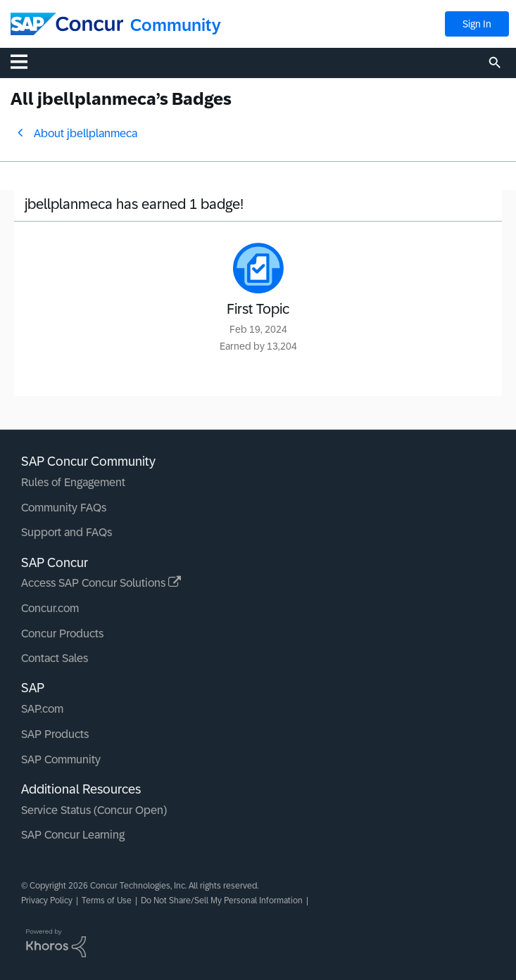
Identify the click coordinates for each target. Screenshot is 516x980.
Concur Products (62, 634)
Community (176, 25)
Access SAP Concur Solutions (101, 583)
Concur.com (50, 608)
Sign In (477, 24)
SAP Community (61, 759)
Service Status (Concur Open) (94, 810)
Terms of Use (107, 901)
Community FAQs (64, 508)
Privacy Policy (47, 901)
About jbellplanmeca (86, 133)
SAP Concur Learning (73, 835)
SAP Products (55, 734)
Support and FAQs (67, 532)
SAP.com (42, 709)
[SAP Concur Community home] (67, 24)
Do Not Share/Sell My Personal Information (222, 901)
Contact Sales (55, 658)
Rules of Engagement (73, 482)
